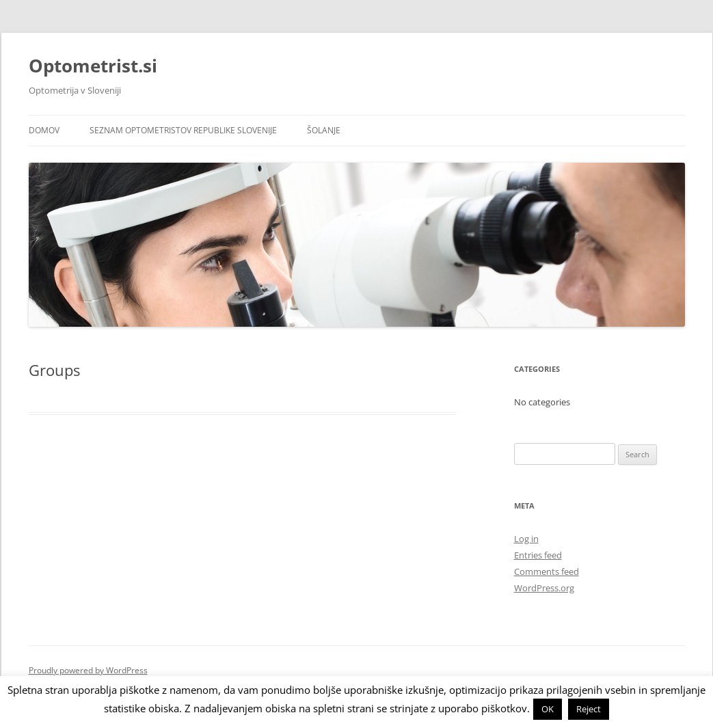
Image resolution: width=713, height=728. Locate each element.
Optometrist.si (93, 66)
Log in (526, 539)
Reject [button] (589, 709)
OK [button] (548, 709)
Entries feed (538, 555)
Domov (44, 130)
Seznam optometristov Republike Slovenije (183, 130)
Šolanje (324, 130)
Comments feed (547, 571)
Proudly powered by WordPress (88, 670)
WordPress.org (544, 588)
